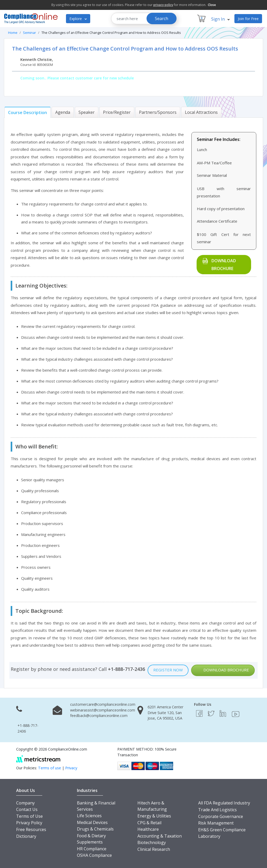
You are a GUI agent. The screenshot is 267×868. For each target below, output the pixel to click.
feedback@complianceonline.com (99, 716)
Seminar (29, 33)
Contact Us (27, 809)
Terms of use (50, 768)
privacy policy (163, 5)
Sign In (220, 19)
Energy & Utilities (154, 816)
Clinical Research (154, 849)
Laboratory (209, 836)
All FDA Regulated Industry (224, 803)
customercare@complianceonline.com (103, 704)
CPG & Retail (149, 823)
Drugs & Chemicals (95, 829)
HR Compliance (92, 849)
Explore (78, 19)
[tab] (28, 112)
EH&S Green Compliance (222, 830)
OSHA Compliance (94, 855)
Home (13, 33)
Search (162, 18)
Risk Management (216, 823)
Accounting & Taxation (160, 836)
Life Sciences (89, 816)
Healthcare (148, 829)
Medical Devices (92, 822)
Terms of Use (29, 816)
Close (212, 5)
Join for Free (248, 19)
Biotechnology (152, 842)
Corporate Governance (221, 816)
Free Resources (31, 829)
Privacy (71, 768)
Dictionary (26, 836)
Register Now (168, 670)
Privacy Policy (29, 823)
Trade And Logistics (217, 810)
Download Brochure (224, 265)
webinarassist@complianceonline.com (103, 710)
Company (25, 803)
